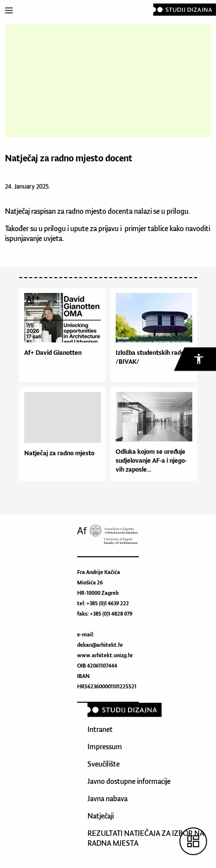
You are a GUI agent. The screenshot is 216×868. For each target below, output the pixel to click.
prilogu (177, 211)
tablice (159, 228)
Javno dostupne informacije (129, 781)
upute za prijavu (94, 228)
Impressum (105, 747)
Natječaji (101, 816)
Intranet (100, 729)
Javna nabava (108, 798)
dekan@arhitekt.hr (100, 645)
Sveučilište (104, 764)
